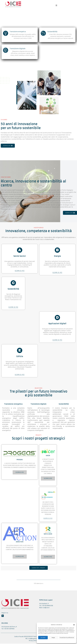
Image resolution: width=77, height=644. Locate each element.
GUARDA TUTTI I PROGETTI (38, 568)
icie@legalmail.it (33, 639)
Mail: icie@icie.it (44, 608)
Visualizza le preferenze (67, 638)
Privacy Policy (33, 641)
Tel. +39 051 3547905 (8, 629)
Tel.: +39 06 (43, 606)
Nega (53, 638)
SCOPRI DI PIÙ (8, 146)
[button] (74, 625)
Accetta (43, 638)
